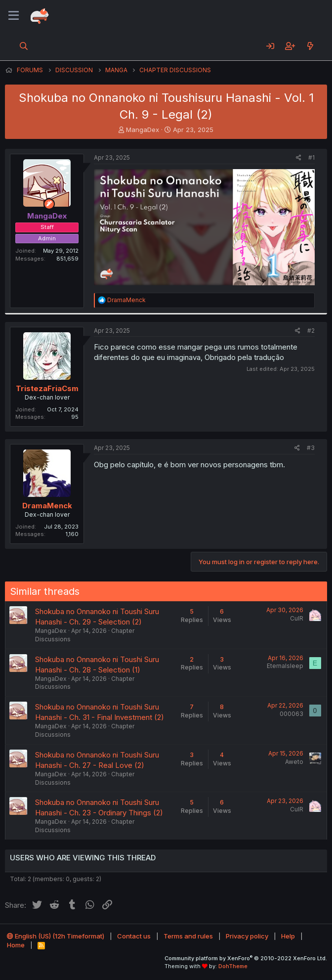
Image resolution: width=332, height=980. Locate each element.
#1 (311, 157)
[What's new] (310, 46)
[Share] (299, 158)
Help (288, 936)
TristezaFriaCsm (47, 388)
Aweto (294, 762)
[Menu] (14, 16)
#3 (311, 448)
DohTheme (233, 966)
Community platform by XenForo (246, 958)
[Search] (24, 46)
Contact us (134, 936)
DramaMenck (47, 506)
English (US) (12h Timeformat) (56, 936)
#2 (311, 331)
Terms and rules (188, 936)
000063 (291, 714)
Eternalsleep (285, 666)
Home (16, 945)
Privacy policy (247, 936)
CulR (297, 618)
